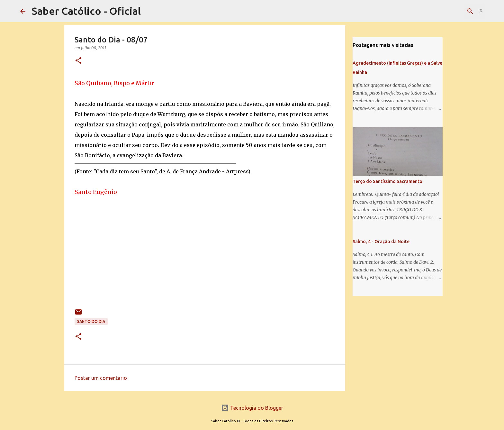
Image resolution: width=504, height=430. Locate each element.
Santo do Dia (91, 321)
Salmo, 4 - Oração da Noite (381, 242)
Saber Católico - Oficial (86, 11)
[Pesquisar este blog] (451, 11)
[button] (78, 61)
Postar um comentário (101, 378)
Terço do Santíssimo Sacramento (387, 181)
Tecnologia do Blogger (252, 408)
